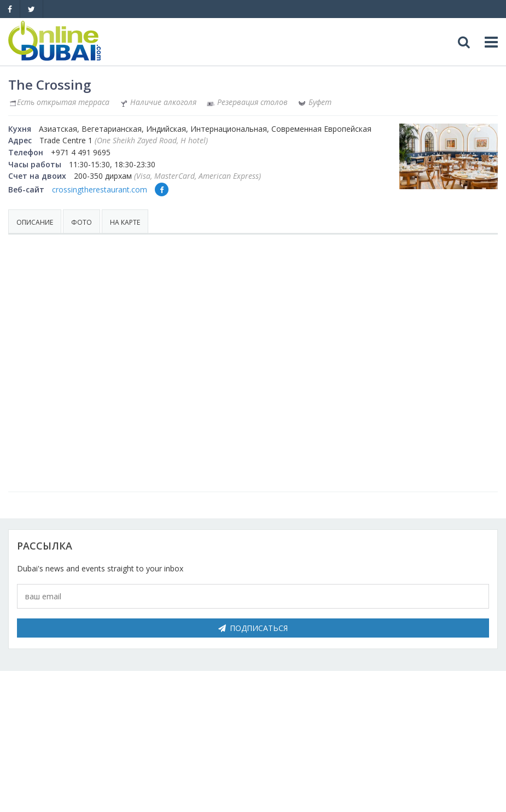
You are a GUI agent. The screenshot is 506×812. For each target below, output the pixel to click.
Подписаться (253, 628)
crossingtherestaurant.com (100, 189)
